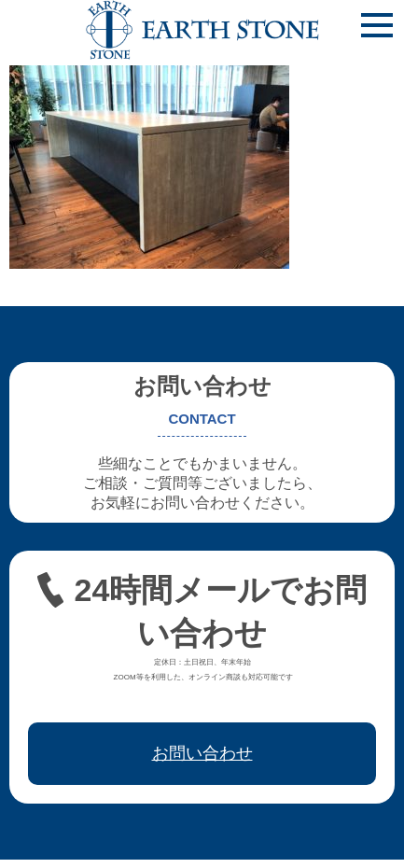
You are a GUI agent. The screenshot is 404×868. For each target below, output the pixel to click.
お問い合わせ (202, 753)
